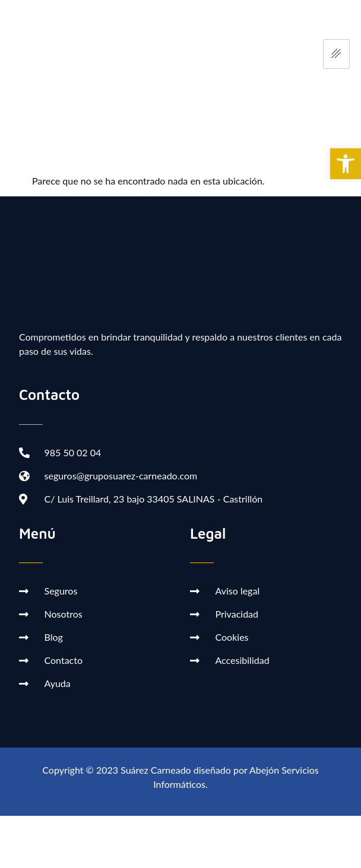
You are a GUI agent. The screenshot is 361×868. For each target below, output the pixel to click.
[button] (346, 164)
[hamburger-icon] (336, 54)
